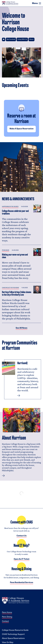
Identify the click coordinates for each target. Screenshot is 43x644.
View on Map (8, 643)
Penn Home (7, 613)
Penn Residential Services (22, 583)
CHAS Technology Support (13, 634)
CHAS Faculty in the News (10, 288)
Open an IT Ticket (22, 559)
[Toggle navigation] (40, 3)
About (31, 39)
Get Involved (11, 39)
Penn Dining (7, 617)
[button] (3, 476)
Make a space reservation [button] (21, 129)
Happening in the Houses (10, 207)
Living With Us (22, 39)
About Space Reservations (13, 638)
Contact (5, 621)
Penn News (6, 250)
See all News (21, 328)
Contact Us (22, 536)
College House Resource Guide (15, 630)
